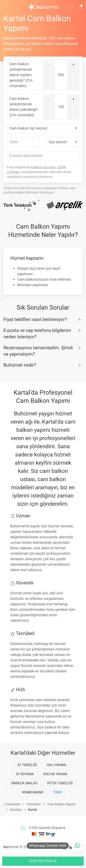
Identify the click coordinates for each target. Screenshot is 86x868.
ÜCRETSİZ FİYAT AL (43, 861)
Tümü (57, 792)
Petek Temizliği (60, 783)
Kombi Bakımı (33, 792)
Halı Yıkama (56, 765)
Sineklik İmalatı (24, 783)
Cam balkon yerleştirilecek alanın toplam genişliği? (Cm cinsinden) (21, 75)
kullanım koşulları (43, 167)
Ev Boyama (25, 774)
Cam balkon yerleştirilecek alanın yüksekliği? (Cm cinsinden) (24, 107)
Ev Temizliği (27, 765)
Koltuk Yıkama (55, 774)
